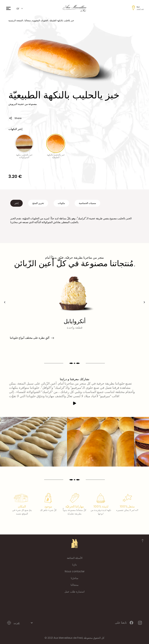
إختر (16, 203)
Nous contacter (75, 571)
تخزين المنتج (38, 203)
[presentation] (5, 302)
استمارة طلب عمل (74, 592)
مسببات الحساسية (87, 203)
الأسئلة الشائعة (75, 558)
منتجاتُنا (74, 585)
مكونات (61, 203)
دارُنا (74, 565)
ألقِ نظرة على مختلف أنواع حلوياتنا (32, 338)
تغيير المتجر (140, 9)
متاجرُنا (74, 578)
